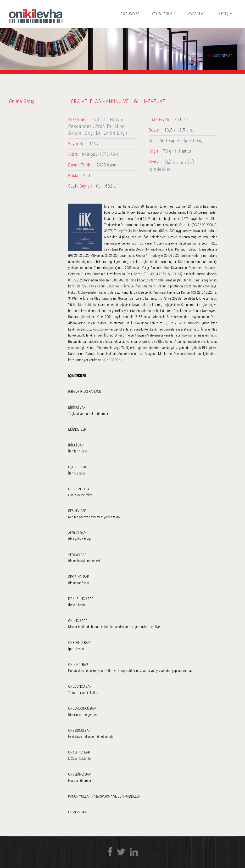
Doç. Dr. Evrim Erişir (106, 133)
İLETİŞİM (225, 14)
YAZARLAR (197, 14)
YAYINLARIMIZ (164, 14)
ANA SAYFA (130, 14)
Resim (175, 163)
